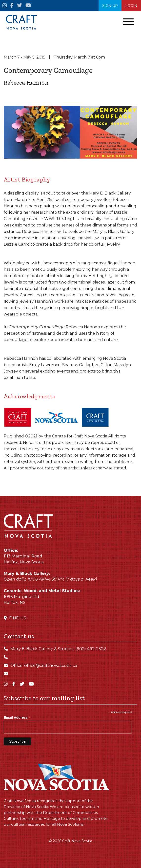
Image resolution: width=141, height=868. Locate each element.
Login (131, 6)
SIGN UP (110, 6)
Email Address (17, 718)
